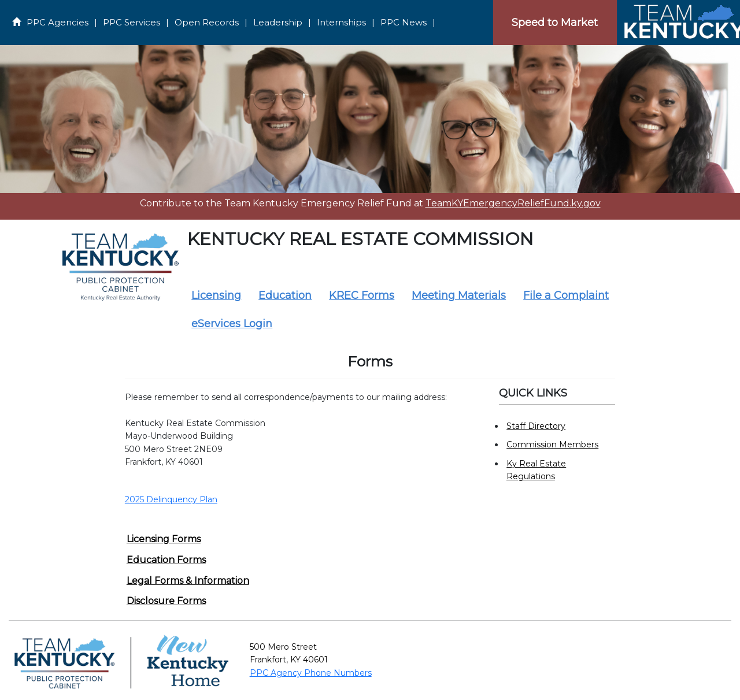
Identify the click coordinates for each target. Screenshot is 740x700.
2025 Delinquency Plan (171, 499)
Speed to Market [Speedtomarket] (555, 23)
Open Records (207, 22)
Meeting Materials (459, 295)
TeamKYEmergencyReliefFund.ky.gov (513, 203)
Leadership (278, 22)
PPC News (404, 22)
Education (285, 295)
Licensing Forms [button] (164, 539)
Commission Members (552, 445)
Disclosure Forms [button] (166, 601)
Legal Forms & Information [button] (188, 581)
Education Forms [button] (166, 560)
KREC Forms (362, 295)
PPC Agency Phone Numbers (311, 673)
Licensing (216, 295)
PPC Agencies (58, 22)
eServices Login (232, 324)
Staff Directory (536, 426)
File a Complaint (566, 295)
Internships (341, 22)
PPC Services (132, 22)
